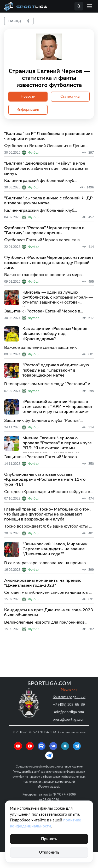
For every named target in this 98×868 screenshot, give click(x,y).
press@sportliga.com (69, 720)
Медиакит (69, 690)
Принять (49, 839)
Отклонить (49, 852)
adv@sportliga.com (69, 712)
